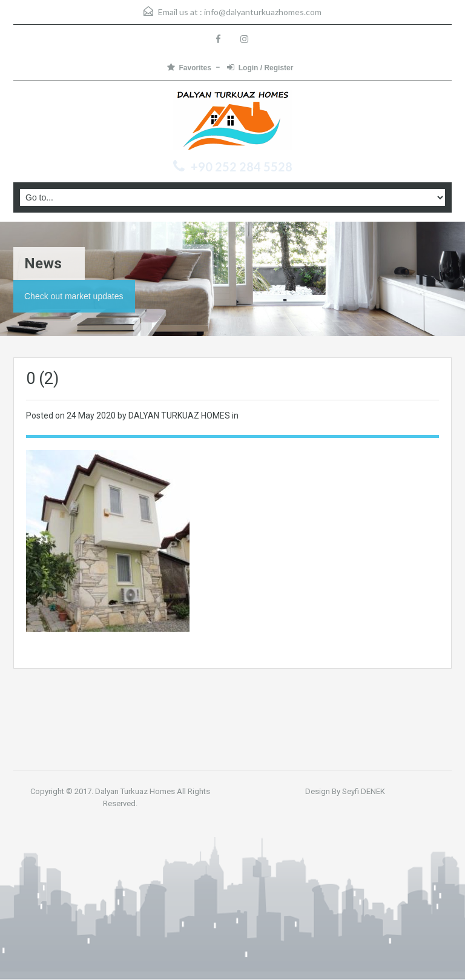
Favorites (189, 68)
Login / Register (260, 68)
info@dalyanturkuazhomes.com (263, 12)
